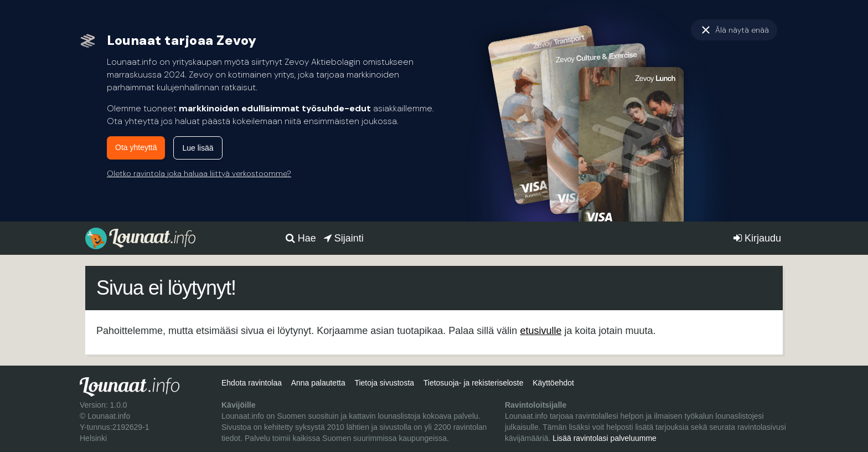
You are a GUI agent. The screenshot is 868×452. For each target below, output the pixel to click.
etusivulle (541, 331)
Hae (301, 238)
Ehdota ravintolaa (252, 383)
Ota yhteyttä (136, 147)
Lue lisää (198, 148)
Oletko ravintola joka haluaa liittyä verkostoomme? (199, 173)
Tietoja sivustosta (384, 383)
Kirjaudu (757, 238)
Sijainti (344, 238)
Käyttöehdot (553, 383)
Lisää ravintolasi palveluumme (604, 438)
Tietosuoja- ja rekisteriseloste (474, 383)
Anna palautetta (318, 383)
